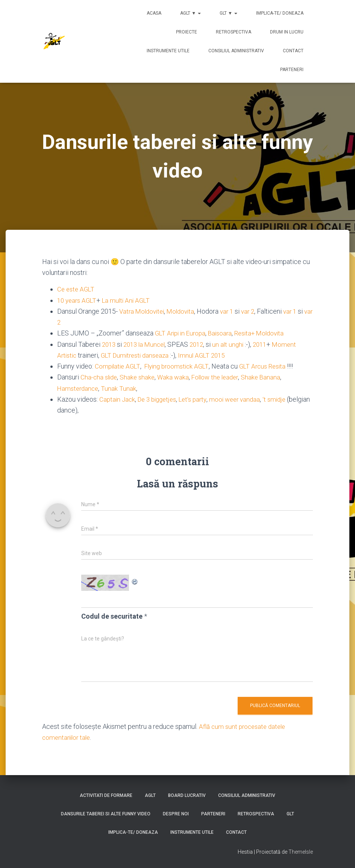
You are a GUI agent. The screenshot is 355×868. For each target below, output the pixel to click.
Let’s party (199, 399)
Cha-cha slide (100, 377)
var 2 (255, 311)
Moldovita (185, 311)
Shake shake (140, 377)
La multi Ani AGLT (130, 300)
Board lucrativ (187, 795)
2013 (109, 344)
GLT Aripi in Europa (182, 333)
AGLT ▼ (190, 13)
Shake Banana (268, 377)
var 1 (232, 311)
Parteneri (292, 70)
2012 (202, 344)
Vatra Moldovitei (143, 311)
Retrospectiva (234, 32)
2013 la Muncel (147, 344)
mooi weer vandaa (244, 399)
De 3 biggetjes (160, 399)
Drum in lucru (287, 32)
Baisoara (225, 333)
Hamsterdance (79, 388)
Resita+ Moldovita (267, 333)
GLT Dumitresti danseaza (139, 355)
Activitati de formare (106, 795)
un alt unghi (235, 344)
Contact (293, 51)
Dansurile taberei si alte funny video (106, 813)
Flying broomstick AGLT (181, 366)
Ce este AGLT (77, 289)
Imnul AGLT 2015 (210, 355)
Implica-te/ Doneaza (280, 13)
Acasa (154, 13)
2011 (268, 344)
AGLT (150, 795)
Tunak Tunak (121, 388)
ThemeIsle (301, 851)
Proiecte (187, 32)
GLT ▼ (228, 13)
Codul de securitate (112, 615)
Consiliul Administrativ (236, 51)
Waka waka (177, 377)
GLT (290, 813)
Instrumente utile (168, 51)
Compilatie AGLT (119, 366)
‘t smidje (285, 399)
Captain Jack (118, 399)
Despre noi (176, 813)
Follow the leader (221, 377)
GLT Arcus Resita (271, 366)
